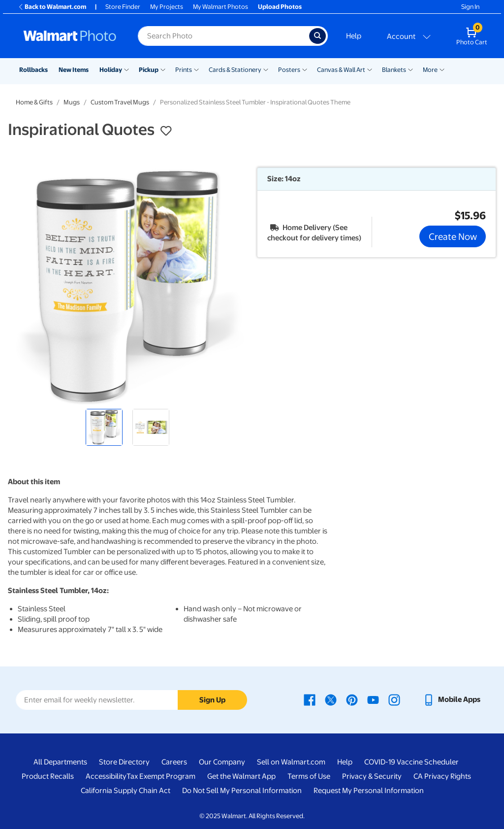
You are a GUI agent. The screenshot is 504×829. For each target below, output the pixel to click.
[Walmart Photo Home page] (70, 36)
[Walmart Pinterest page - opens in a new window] (352, 699)
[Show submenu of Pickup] (163, 69)
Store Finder (123, 7)
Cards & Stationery (235, 70)
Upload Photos (280, 7)
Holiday (111, 70)
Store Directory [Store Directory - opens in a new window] (124, 762)
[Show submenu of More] (442, 69)
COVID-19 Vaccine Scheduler (411, 762)
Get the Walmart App (241, 776)
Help (354, 36)
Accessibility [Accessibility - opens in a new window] (106, 776)
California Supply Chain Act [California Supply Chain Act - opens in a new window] (126, 791)
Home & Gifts (34, 102)
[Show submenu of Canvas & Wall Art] (370, 69)
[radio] (104, 427)
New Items (74, 70)
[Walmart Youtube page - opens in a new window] (373, 699)
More (430, 70)
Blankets (394, 70)
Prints (184, 70)
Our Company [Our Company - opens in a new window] (222, 762)
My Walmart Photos (220, 7)
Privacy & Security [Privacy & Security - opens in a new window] (372, 776)
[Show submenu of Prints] (196, 69)
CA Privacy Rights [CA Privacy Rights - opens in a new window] (442, 776)
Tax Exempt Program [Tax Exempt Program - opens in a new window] (161, 776)
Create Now (453, 236)
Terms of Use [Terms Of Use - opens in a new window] (309, 776)
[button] (166, 131)
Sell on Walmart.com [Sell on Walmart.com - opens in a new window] (291, 762)
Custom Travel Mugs (120, 102)
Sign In (470, 7)
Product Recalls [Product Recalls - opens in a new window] (48, 776)
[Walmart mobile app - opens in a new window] (452, 699)
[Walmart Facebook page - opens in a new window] (310, 699)
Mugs (72, 102)
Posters (289, 70)
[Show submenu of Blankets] (410, 69)
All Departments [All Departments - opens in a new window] (60, 762)
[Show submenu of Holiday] (126, 69)
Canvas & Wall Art (341, 70)
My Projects (167, 7)
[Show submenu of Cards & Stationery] (266, 69)
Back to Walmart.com (52, 7)
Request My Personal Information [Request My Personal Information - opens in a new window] (369, 791)
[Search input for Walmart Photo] (223, 36)
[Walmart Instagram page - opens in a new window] (394, 699)
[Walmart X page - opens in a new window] (331, 699)
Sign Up (212, 700)
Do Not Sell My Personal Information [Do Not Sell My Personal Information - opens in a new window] (242, 791)
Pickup (149, 70)
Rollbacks (33, 70)
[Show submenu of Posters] (305, 69)
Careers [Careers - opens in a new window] (174, 762)
